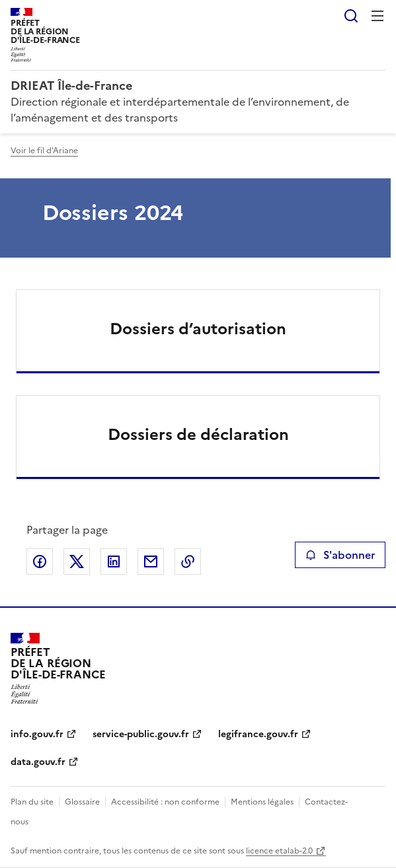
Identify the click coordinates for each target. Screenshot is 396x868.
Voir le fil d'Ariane (44, 151)
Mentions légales (262, 802)
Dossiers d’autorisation (198, 329)
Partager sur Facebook (40, 561)
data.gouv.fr (38, 762)
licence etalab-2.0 (279, 851)
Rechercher (351, 16)
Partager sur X (77, 561)
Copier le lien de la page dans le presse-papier (188, 561)
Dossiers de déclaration (198, 435)
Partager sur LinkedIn (114, 561)
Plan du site (32, 802)
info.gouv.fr (37, 734)
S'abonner (340, 555)
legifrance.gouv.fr (258, 734)
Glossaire (82, 802)
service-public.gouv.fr (141, 734)
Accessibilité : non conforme (165, 802)
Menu (377, 16)
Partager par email (151, 561)
